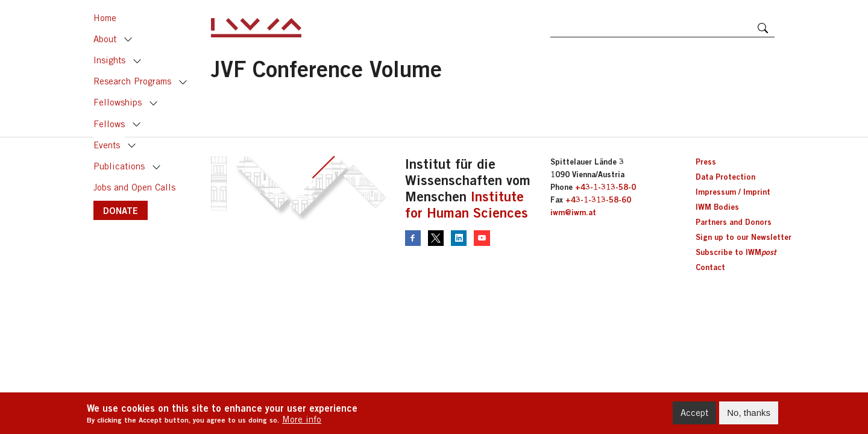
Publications (119, 166)
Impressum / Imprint (733, 192)
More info (302, 423)
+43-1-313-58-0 (605, 187)
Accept (694, 416)
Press (706, 162)
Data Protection (725, 177)
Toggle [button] (128, 40)
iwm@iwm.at (573, 212)
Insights (109, 60)
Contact (710, 267)
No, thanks (749, 416)
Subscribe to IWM (736, 252)
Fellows (109, 124)
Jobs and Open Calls (134, 187)
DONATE (121, 210)
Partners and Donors (734, 222)
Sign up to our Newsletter (744, 237)
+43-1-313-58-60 (598, 200)
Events (107, 145)
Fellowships (118, 102)
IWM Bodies (717, 207)
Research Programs (132, 81)
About (105, 39)
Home (105, 18)
